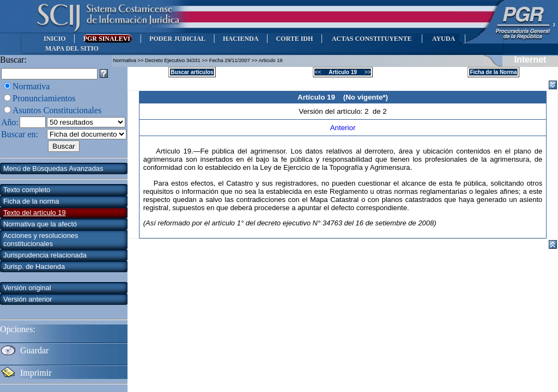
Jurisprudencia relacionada (45, 255)
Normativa (31, 86)
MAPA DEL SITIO (72, 48)
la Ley (262, 167)
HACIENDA (241, 39)
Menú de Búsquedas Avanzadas (53, 169)
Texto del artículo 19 (35, 213)
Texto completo (27, 190)
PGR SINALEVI (108, 39)
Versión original (27, 288)
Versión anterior (28, 299)
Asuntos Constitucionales (57, 110)
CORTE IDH (294, 39)
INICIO (55, 39)
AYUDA (443, 39)
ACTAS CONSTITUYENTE (372, 39)
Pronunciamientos (44, 98)
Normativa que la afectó (40, 224)
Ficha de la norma (31, 201)
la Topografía (342, 167)
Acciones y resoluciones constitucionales (41, 240)
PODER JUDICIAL (177, 39)
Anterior (343, 128)
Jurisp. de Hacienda (34, 267)
